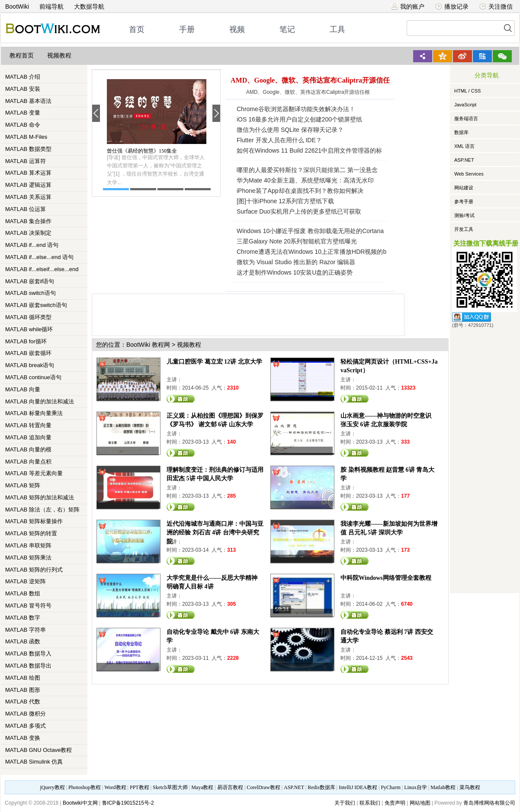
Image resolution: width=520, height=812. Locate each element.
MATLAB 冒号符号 (28, 606)
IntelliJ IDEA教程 (358, 787)
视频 (237, 29)
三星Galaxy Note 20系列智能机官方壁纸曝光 (297, 241)
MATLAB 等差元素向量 (34, 473)
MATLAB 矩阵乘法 (28, 558)
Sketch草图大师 (170, 787)
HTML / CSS (467, 91)
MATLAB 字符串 (26, 630)
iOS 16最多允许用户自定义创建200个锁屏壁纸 (299, 119)
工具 (337, 29)
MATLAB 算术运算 (28, 173)
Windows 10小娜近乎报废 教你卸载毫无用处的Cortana (310, 231)
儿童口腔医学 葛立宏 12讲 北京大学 (214, 362)
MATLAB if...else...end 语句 (39, 257)
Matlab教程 (443, 787)
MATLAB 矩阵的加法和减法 (40, 497)
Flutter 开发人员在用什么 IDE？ (279, 140)
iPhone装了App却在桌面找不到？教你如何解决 (300, 191)
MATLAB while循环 (29, 329)
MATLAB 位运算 (26, 209)
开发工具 (464, 229)
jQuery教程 (52, 787)
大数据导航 (89, 6)
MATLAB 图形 (23, 690)
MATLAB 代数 (23, 702)
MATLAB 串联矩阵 (28, 545)
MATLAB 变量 (23, 113)
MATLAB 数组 (23, 593)
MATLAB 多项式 (26, 726)
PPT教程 (140, 787)
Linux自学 (416, 787)
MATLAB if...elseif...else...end (42, 269)
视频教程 (59, 56)
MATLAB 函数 (23, 641)
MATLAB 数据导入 (28, 654)
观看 (181, 399)
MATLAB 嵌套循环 (28, 353)
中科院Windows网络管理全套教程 (386, 578)
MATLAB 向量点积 (28, 462)
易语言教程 (230, 787)
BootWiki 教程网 (148, 345)
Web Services (469, 174)
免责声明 (395, 803)
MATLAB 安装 (23, 89)
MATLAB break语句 (30, 365)
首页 (137, 29)
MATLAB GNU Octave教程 (39, 750)
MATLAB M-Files (26, 137)
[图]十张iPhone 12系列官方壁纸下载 (285, 201)
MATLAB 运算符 (26, 161)
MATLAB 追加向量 (28, 437)
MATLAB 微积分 (26, 714)
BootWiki (17, 6)
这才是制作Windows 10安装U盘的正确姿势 (295, 272)
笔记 (287, 29)
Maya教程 (202, 787)
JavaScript (465, 105)
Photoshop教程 (85, 787)
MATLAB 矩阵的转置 (31, 533)
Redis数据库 (321, 787)
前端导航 (51, 6)
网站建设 (464, 188)
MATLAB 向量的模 (28, 449)
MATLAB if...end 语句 (32, 245)
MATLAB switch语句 (30, 293)
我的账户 (408, 6)
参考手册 (464, 201)
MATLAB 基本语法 (28, 101)
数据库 (461, 132)
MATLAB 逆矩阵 (26, 581)
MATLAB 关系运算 (28, 197)
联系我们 (370, 803)
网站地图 (420, 803)
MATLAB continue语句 (33, 377)
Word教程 (115, 787)
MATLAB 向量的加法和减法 (40, 401)
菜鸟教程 (470, 787)
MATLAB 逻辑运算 (28, 185)
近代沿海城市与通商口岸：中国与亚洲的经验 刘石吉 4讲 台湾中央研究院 (215, 532)
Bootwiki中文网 (80, 803)
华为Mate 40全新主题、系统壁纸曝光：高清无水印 (305, 180)
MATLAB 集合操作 (28, 221)
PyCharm (390, 787)
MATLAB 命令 (23, 125)
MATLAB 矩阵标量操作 (34, 521)
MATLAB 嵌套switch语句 (36, 305)
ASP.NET (464, 160)
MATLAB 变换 (23, 738)
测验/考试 (464, 215)
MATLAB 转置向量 (28, 425)
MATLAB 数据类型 (28, 149)
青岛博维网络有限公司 (489, 803)
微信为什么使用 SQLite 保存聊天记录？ (290, 130)
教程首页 (22, 56)
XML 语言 (464, 146)
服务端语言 (466, 118)
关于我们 (345, 803)
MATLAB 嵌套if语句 (30, 281)
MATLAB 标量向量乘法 (34, 413)
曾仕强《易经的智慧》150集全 (142, 151)
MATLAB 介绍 (23, 77)
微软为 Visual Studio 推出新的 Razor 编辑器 (296, 262)
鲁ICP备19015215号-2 (128, 803)
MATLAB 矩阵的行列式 (34, 570)
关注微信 (496, 6)
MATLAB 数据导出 (28, 666)
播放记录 (452, 6)
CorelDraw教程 (263, 787)
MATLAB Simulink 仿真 (34, 762)
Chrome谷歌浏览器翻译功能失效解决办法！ (296, 109)
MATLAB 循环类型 (28, 317)
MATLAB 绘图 (23, 678)
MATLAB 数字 (23, 618)
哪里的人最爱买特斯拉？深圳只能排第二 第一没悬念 (307, 170)
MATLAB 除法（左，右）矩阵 (42, 510)
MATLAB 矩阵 (23, 485)
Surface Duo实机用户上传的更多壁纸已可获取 (299, 211)
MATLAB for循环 (26, 341)
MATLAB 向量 (23, 389)
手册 (187, 29)
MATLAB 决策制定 (28, 233)
